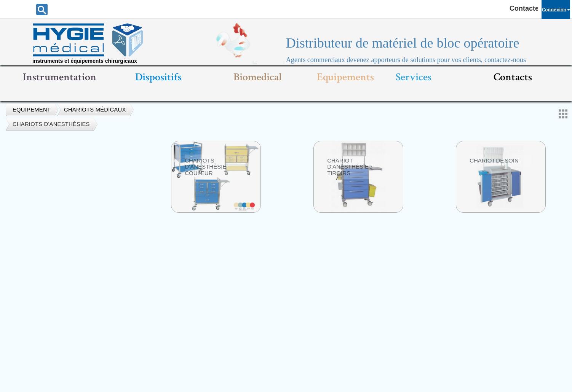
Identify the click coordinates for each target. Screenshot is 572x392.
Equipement (32, 110)
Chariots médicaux (95, 110)
